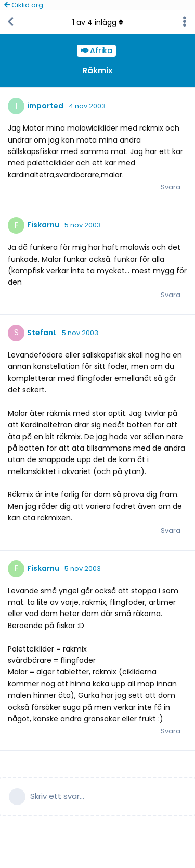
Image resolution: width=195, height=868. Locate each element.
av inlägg (98, 22)
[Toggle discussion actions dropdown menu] (185, 22)
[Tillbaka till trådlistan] (10, 22)
